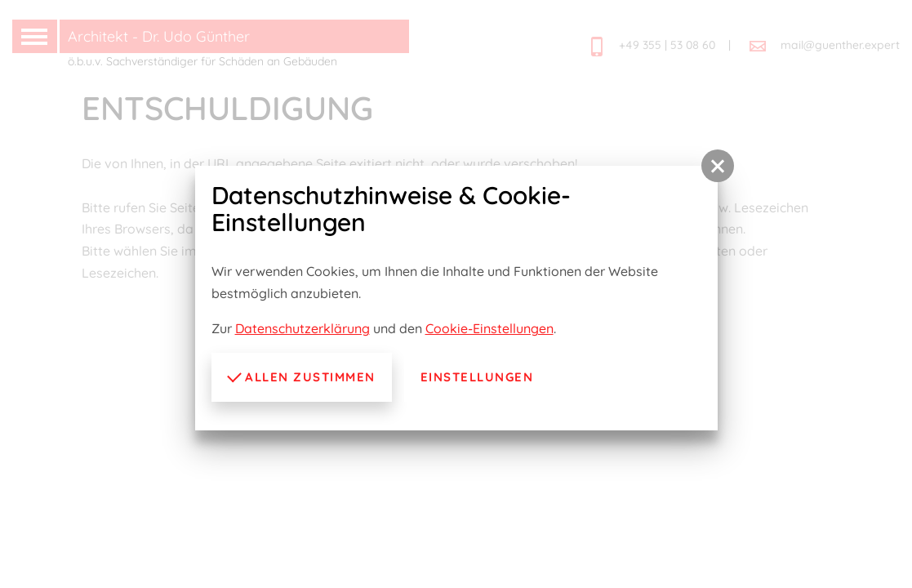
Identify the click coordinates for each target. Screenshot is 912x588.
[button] (718, 166)
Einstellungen (477, 377)
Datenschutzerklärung (303, 328)
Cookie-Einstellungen (489, 328)
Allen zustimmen (301, 376)
